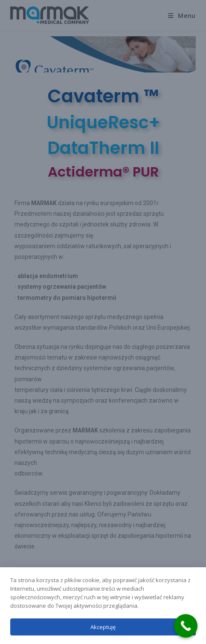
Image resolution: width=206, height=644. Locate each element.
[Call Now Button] (186, 626)
